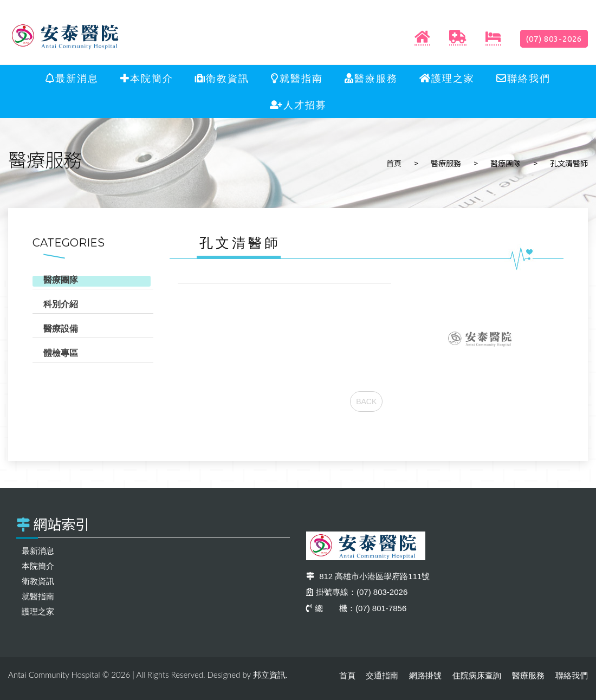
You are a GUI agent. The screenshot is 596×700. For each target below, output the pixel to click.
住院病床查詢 (477, 675)
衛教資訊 (222, 79)
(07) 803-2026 (554, 39)
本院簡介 (147, 79)
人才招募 (298, 105)
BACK (366, 401)
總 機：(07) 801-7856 (356, 608)
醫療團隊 (506, 163)
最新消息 (72, 79)
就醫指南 (297, 79)
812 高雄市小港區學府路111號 (368, 576)
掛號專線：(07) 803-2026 (357, 592)
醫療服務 (371, 79)
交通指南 (382, 675)
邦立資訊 (269, 675)
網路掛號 (425, 675)
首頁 (394, 163)
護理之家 (447, 79)
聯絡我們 (523, 79)
